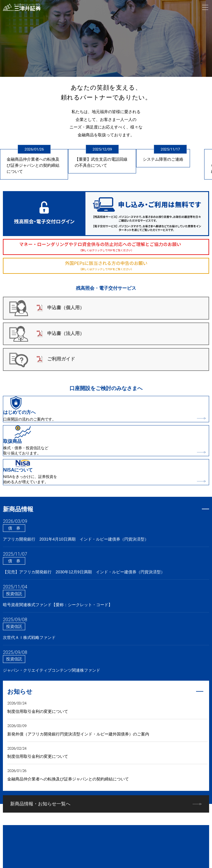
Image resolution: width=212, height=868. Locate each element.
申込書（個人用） (61, 308)
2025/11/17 (170, 149)
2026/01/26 (34, 149)
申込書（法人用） (61, 333)
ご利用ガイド (56, 359)
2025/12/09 (102, 149)
